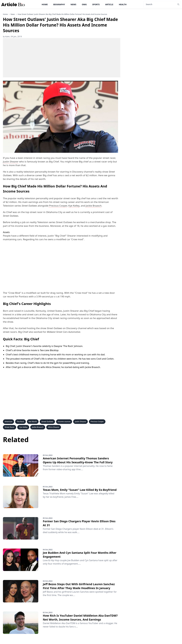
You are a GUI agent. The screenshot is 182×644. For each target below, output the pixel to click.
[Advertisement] (62, 58)
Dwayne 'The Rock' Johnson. (68, 346)
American (8, 422)
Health (123, 4)
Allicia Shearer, (53, 367)
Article (109, 4)
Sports (96, 4)
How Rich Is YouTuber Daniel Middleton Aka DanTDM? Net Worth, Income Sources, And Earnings (80, 618)
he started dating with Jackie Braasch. (81, 367)
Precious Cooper (58, 206)
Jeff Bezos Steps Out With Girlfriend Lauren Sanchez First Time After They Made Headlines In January (79, 586)
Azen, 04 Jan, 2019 (12, 36)
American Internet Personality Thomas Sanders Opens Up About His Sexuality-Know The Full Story (78, 460)
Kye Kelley (74, 206)
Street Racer (10, 427)
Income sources (64, 422)
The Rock (20, 422)
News (73, 4)
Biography (59, 4)
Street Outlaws (47, 422)
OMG (84, 4)
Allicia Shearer (54, 427)
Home (45, 4)
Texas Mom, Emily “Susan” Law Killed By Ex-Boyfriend (80, 490)
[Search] (160, 4)
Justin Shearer (11, 162)
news (13, 14)
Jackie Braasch (94, 206)
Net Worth (33, 422)
